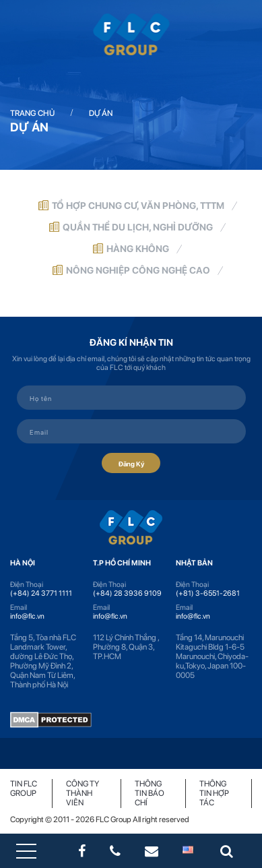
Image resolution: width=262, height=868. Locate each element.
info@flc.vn (27, 616)
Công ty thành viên (83, 793)
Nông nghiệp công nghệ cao (138, 270)
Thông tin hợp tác (214, 793)
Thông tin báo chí (150, 793)
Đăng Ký (131, 463)
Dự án (101, 113)
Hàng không (138, 249)
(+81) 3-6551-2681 (208, 593)
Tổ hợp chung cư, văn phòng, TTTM (138, 206)
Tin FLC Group (24, 788)
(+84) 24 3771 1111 (41, 593)
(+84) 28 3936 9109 (127, 593)
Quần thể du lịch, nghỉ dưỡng (138, 227)
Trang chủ (32, 113)
